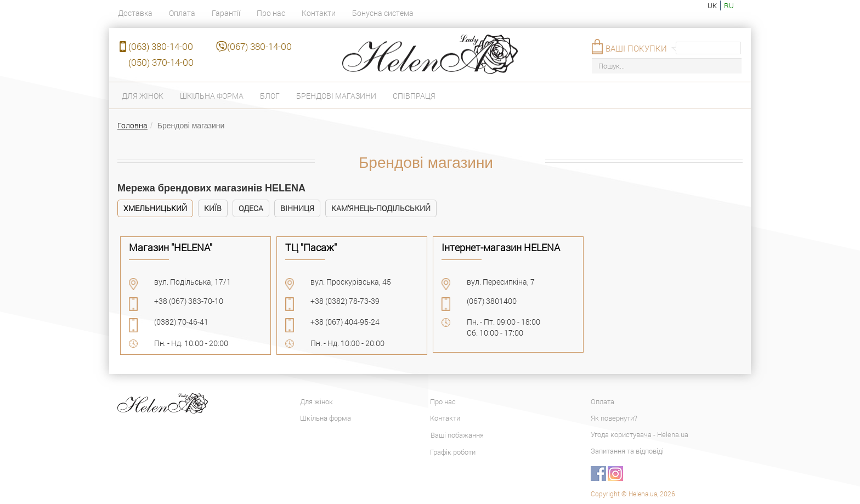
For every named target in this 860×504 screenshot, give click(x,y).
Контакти (319, 13)
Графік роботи (453, 452)
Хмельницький (155, 208)
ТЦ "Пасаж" (311, 247)
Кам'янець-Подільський (381, 208)
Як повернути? (614, 418)
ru (729, 5)
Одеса (251, 208)
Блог (270, 96)
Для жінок (143, 96)
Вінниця (297, 208)
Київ (213, 208)
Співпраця (414, 96)
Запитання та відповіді (627, 451)
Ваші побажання (457, 435)
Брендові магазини (336, 96)
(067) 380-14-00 (259, 46)
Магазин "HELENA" (171, 247)
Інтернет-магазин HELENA (501, 247)
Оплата (182, 13)
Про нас (271, 13)
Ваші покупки (636, 48)
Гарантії (226, 13)
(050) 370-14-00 (161, 62)
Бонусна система (383, 13)
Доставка (135, 13)
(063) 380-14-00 (161, 46)
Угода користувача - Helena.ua (640, 434)
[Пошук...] (667, 66)
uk (712, 5)
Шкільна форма (212, 96)
